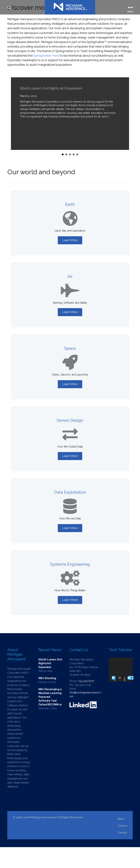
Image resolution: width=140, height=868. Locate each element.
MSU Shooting (47, 699)
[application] (121, 690)
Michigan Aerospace (43, 838)
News (121, 840)
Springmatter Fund (46, 76)
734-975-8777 (86, 702)
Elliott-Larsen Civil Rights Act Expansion (51, 109)
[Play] (114, 699)
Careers (122, 847)
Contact (122, 853)
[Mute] (129, 699)
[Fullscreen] (132, 699)
